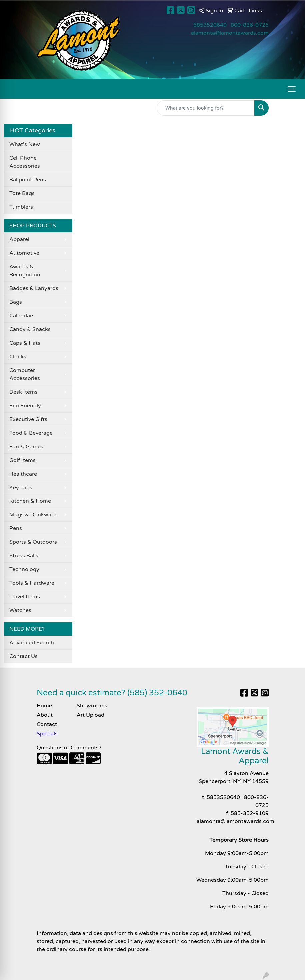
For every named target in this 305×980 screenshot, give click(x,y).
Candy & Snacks (30, 329)
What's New (25, 144)
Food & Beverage (31, 433)
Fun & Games (26, 447)
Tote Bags (22, 193)
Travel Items (25, 597)
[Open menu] (292, 89)
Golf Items (22, 460)
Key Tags (21, 488)
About (45, 715)
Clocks (18, 357)
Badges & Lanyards (34, 288)
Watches (20, 610)
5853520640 (210, 25)
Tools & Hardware (32, 583)
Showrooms (92, 706)
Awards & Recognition (25, 271)
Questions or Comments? (69, 748)
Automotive (24, 253)
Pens (16, 528)
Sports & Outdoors (33, 542)
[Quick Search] (206, 108)
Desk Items (23, 392)
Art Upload (90, 715)
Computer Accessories (25, 374)
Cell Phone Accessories (25, 162)
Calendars (22, 316)
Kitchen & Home (30, 501)
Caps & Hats (25, 343)
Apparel (19, 239)
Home (44, 706)
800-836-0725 (250, 25)
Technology (24, 569)
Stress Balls (24, 556)
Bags (16, 302)
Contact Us (23, 656)
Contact (47, 724)
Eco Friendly (25, 406)
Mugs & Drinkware (33, 515)
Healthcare (23, 474)
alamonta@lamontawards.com (230, 33)
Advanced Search (32, 643)
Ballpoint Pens (28, 180)
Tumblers (21, 207)
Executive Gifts (28, 419)
